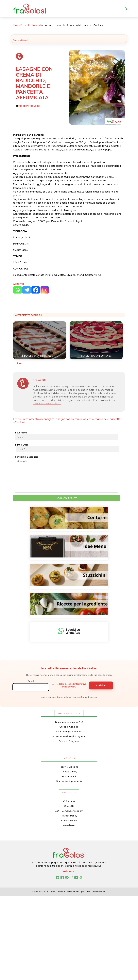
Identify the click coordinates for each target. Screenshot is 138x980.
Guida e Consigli (69, 727)
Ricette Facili (69, 776)
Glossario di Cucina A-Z (69, 722)
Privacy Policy (69, 816)
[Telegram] (27, 290)
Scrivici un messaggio (67, 474)
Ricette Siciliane (69, 767)
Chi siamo (69, 801)
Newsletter (69, 825)
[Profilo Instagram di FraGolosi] (71, 878)
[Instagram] (45, 290)
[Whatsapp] (18, 290)
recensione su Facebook (47, 403)
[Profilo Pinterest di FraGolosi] (67, 878)
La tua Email (67, 448)
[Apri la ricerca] (126, 9)
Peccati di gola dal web (31, 25)
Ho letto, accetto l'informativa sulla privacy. (71, 685)
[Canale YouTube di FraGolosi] (76, 878)
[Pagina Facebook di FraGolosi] (62, 878)
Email (31, 681)
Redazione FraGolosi (29, 106)
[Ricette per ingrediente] (69, 604)
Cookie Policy (69, 820)
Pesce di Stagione (69, 741)
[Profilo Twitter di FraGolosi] (58, 878)
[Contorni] (69, 518)
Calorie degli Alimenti (69, 732)
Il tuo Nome (67, 435)
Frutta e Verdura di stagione (69, 736)
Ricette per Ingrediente (69, 781)
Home (16, 25)
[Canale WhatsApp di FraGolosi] (81, 878)
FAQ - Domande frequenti (69, 811)
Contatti (69, 806)
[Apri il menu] (132, 8)
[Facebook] (36, 290)
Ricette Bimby (69, 772)
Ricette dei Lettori (20, 40)
